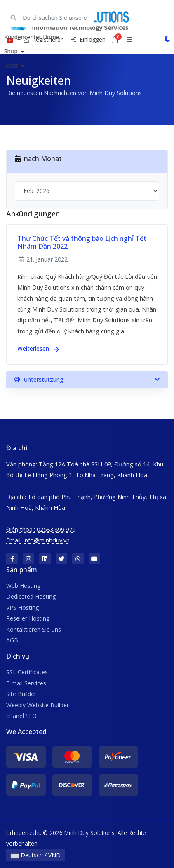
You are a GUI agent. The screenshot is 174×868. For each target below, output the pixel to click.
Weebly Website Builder (38, 705)
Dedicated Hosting (31, 596)
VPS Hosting (22, 608)
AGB (12, 640)
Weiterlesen (38, 348)
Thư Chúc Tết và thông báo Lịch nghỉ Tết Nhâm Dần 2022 (82, 242)
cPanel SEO (21, 716)
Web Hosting (23, 586)
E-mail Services (26, 683)
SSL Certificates (27, 672)
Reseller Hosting (28, 618)
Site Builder (21, 694)
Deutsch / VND (36, 855)
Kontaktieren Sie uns (34, 629)
